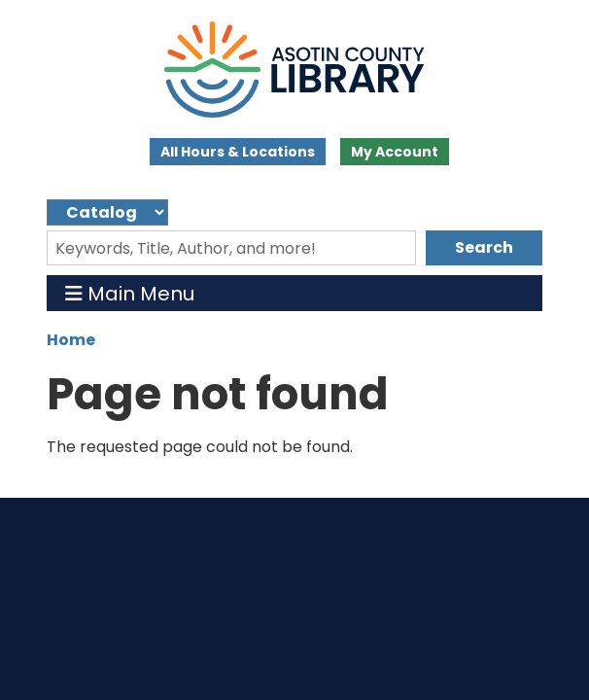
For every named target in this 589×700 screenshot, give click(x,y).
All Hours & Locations (238, 152)
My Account (395, 152)
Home (71, 340)
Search (484, 247)
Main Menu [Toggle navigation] (130, 293)
